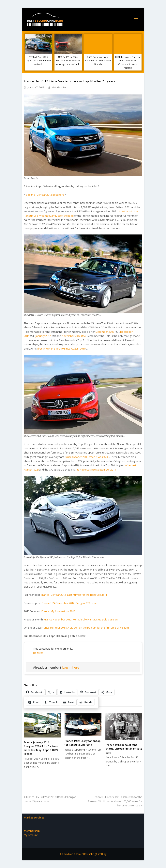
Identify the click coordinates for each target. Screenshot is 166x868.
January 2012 (43, 336)
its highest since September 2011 (96, 470)
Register (38, 653)
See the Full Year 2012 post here (45, 195)
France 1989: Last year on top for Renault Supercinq (83, 743)
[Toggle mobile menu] (136, 20)
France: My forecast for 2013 (58, 611)
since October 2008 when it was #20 (87, 457)
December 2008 (105, 332)
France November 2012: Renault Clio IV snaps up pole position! (81, 619)
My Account (31, 835)
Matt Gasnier (59, 87)
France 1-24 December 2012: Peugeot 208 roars (70, 603)
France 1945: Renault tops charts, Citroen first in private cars (124, 749)
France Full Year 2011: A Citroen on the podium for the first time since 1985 (85, 628)
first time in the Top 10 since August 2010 (61, 349)
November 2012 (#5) (74, 336)
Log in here (71, 667)
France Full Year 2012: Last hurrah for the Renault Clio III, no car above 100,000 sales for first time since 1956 (115, 801)
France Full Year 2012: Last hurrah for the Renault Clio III (74, 595)
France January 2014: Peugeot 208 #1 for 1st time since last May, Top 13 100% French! (41, 748)
